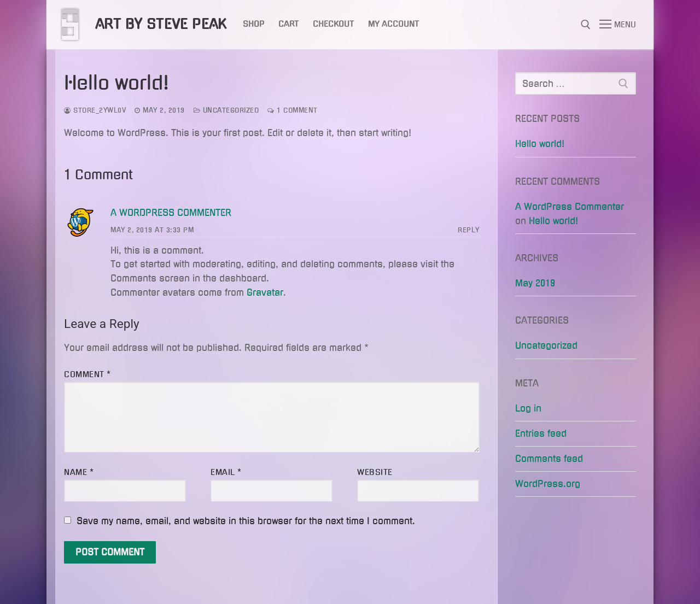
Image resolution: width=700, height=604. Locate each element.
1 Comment (293, 110)
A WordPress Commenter (171, 213)
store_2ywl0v (95, 110)
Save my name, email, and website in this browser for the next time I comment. (246, 521)
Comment (87, 374)
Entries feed (541, 433)
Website (375, 472)
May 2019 (535, 283)
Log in (528, 408)
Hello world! (540, 144)
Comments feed (549, 459)
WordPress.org (548, 484)
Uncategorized (226, 110)
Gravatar (265, 292)
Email (226, 472)
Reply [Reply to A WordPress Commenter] (469, 230)
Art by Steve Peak (161, 24)
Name (79, 472)
